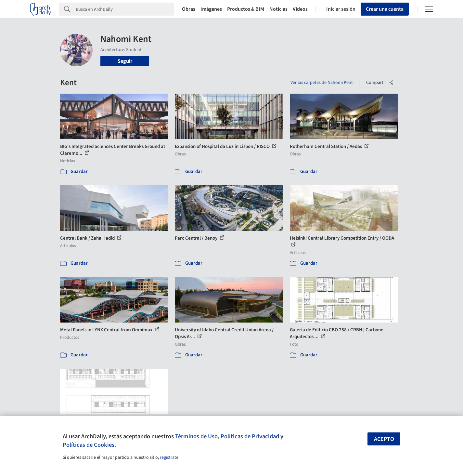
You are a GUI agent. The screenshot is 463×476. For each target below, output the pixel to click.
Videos (300, 9)
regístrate (169, 457)
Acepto (384, 439)
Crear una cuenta (385, 9)
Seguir (125, 61)
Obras (189, 9)
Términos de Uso (196, 436)
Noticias (278, 9)
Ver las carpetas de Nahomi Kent (322, 83)
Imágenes (211, 9)
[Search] (125, 9)
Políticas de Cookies (89, 445)
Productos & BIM (246, 9)
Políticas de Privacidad (250, 436)
